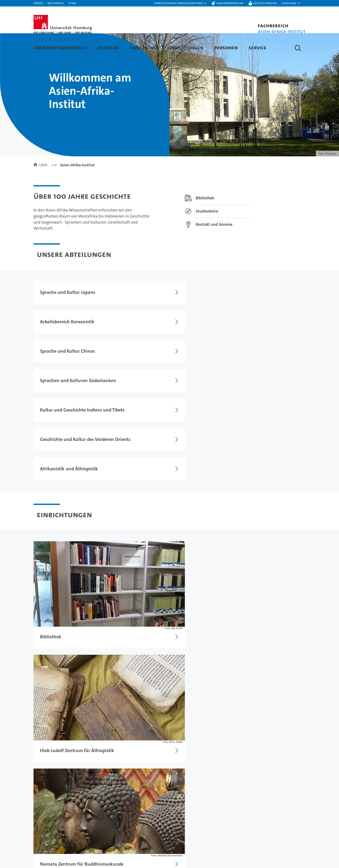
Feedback (180, 774)
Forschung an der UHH (127, 832)
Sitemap (296, 774)
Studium (108, 47)
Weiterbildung (46, 847)
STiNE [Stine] (72, 3)
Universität (198, 832)
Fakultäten (198, 854)
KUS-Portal (56, 3)
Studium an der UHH (52, 832)
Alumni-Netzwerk (204, 862)
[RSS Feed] (133, 577)
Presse (38, 3)
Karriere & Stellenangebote (132, 854)
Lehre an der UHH (123, 839)
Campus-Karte (269, 839)
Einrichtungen (185, 47)
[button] (181, 3)
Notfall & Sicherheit (274, 847)
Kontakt (264, 832)
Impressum (203, 774)
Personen (226, 47)
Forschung (143, 47)
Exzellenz (197, 839)
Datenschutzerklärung (235, 774)
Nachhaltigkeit (202, 847)
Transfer (114, 862)
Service (257, 47)
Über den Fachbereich (60, 47)
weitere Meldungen (292, 578)
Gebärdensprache (230, 3)
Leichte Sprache (265, 3)
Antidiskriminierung (275, 854)
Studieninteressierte (52, 839)
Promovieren (118, 847)
